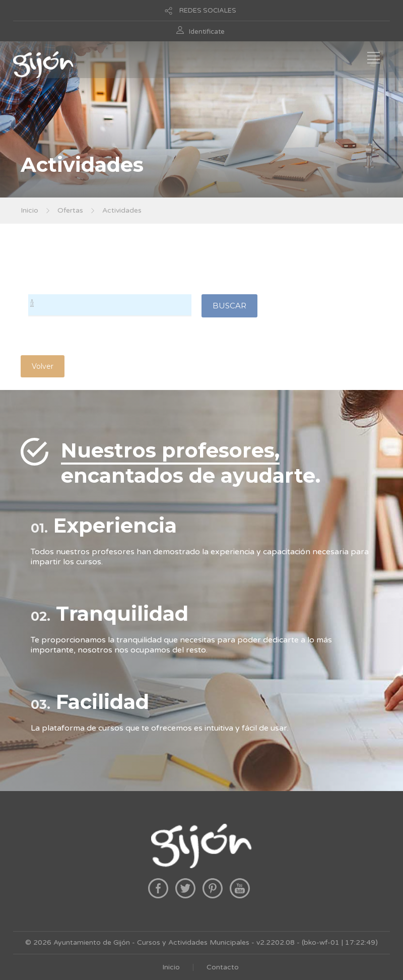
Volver (43, 366)
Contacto (223, 967)
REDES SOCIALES (208, 11)
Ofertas (70, 210)
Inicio (29, 210)
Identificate (207, 32)
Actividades (122, 210)
